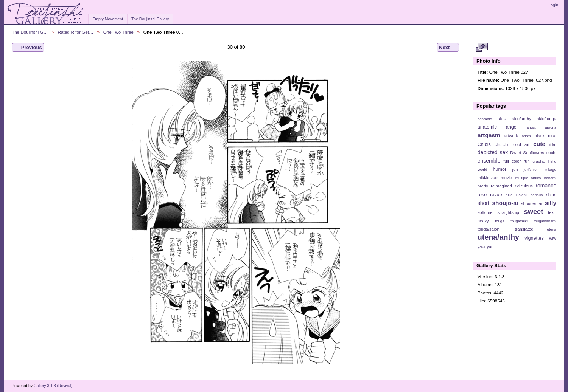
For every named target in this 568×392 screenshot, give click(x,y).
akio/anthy (521, 119)
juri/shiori (531, 170)
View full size (482, 48)
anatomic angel (498, 127)
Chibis (484, 144)
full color (512, 161)
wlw (553, 238)
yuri (490, 246)
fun (527, 161)
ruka (509, 195)
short (483, 203)
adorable (485, 119)
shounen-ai (532, 203)
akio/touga (546, 119)
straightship (508, 212)
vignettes (534, 238)
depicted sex (493, 152)
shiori (551, 195)
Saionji (522, 195)
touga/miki (519, 221)
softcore (485, 212)
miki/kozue (488, 178)
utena (552, 229)
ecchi (551, 153)
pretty (483, 186)
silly (551, 203)
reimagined (501, 186)
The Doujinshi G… (30, 32)
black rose (545, 136)
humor (500, 169)
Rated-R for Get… (76, 32)
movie (506, 178)
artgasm (489, 135)
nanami (550, 178)
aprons (551, 127)
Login (553, 5)
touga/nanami (545, 221)
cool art (521, 144)
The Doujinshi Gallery (150, 19)
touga (500, 221)
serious (537, 195)
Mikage (550, 170)
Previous (28, 48)
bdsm (526, 136)
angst (531, 127)
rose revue (490, 195)
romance (546, 186)
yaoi (482, 246)
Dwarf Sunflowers (527, 153)
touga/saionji (489, 229)
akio (502, 119)
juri (515, 169)
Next (448, 48)
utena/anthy (498, 237)
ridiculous (524, 186)
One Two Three (118, 32)
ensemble (489, 161)
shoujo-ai (505, 203)
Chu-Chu (502, 145)
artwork (511, 136)
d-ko (553, 145)
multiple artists (528, 178)
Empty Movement (108, 19)
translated (524, 229)
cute (539, 144)
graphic (539, 161)
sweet (534, 211)
